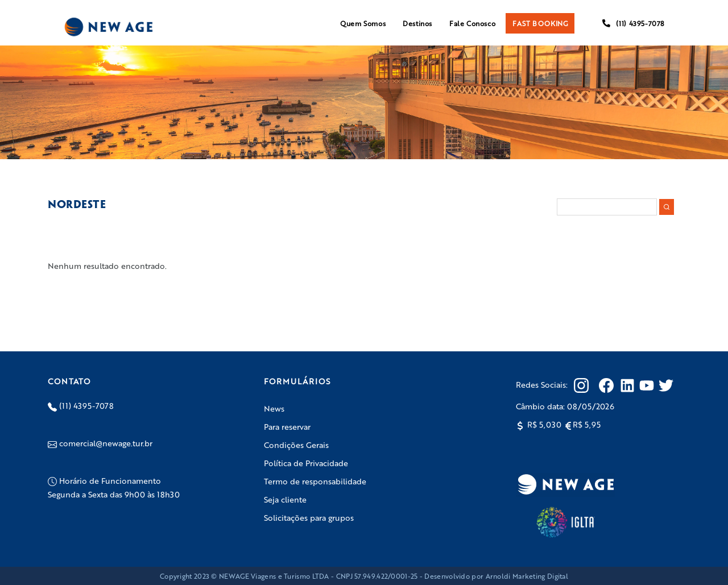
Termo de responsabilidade (315, 481)
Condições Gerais (296, 445)
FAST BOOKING (540, 23)
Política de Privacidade (306, 463)
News (274, 408)
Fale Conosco (472, 23)
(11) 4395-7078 (633, 23)
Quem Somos (363, 23)
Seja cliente (285, 499)
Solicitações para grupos (309, 517)
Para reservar (287, 426)
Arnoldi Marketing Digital (527, 576)
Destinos (417, 23)
